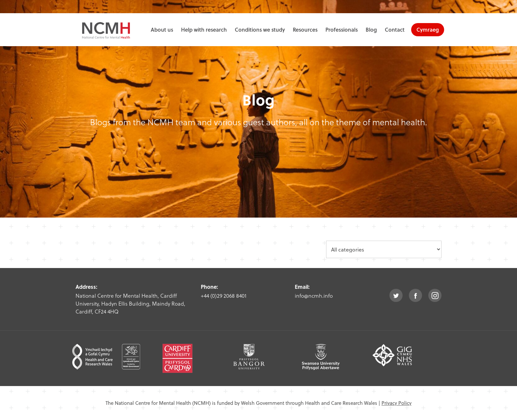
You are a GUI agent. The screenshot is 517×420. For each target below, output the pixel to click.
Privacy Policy (396, 403)
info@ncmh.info (314, 296)
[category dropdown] (384, 249)
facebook (415, 295)
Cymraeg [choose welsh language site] (428, 30)
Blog (371, 30)
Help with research (204, 30)
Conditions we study (260, 30)
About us (162, 30)
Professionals (342, 30)
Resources (305, 30)
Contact (395, 30)
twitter (396, 295)
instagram (435, 295)
